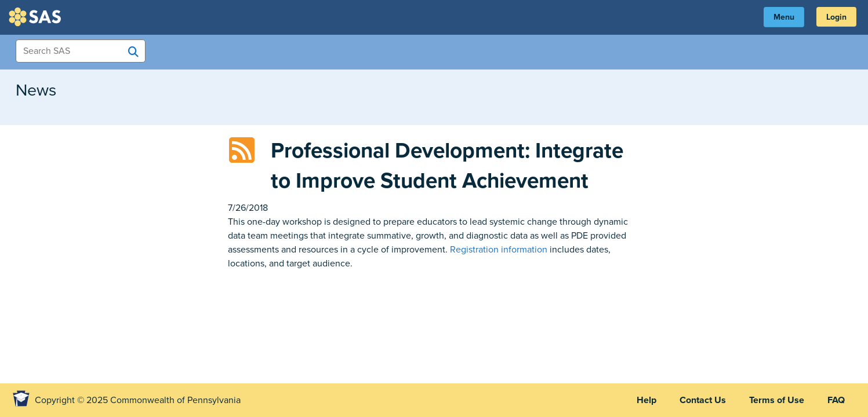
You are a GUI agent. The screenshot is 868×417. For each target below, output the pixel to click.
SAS (37, 17)
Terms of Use (777, 400)
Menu (784, 17)
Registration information (499, 250)
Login (836, 17)
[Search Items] (81, 51)
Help (647, 400)
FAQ (836, 400)
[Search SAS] (133, 52)
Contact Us (703, 400)
